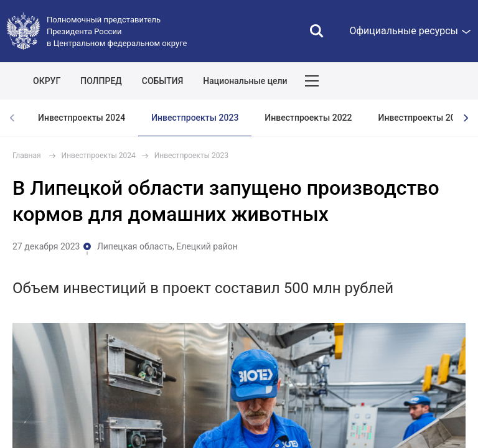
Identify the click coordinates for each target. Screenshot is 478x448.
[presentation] (466, 118)
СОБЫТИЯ (163, 81)
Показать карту (431, 81)
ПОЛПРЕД (101, 81)
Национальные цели (245, 81)
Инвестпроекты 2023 (195, 118)
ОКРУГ (47, 81)
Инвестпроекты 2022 (308, 118)
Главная (27, 156)
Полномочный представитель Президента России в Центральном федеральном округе (117, 31)
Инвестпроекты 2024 (82, 118)
